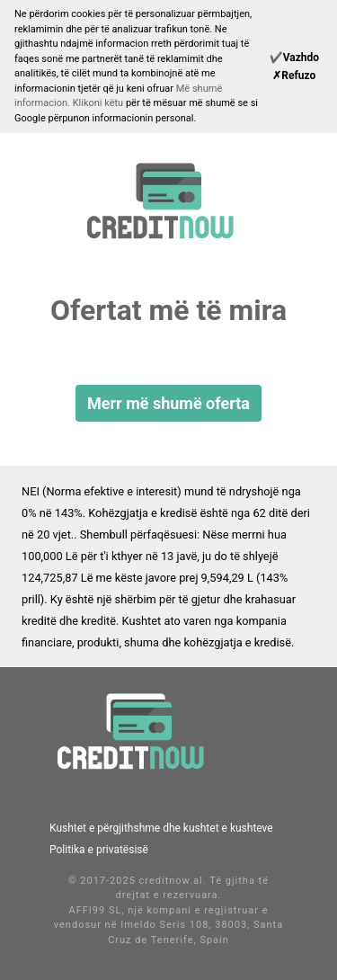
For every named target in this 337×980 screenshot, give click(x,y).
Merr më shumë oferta (168, 403)
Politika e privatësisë (99, 850)
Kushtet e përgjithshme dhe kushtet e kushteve (161, 828)
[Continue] (294, 58)
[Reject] (294, 76)
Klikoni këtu (99, 103)
